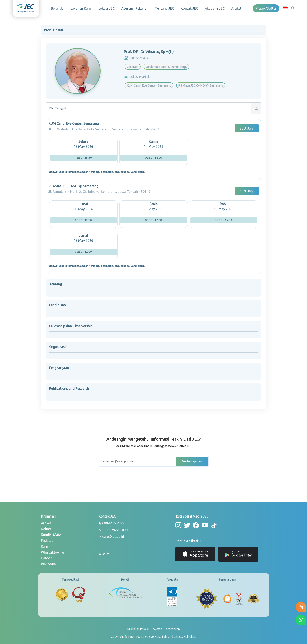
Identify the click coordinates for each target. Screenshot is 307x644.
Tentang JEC (165, 8)
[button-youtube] (203, 524)
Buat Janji (247, 127)
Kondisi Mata (51, 533)
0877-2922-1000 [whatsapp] (113, 529)
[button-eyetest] (301, 607)
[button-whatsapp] (301, 620)
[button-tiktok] (212, 524)
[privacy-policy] (139, 629)
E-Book (46, 557)
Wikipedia (48, 563)
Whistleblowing (52, 551)
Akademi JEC (215, 8)
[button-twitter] (186, 524)
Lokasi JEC (106, 8)
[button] (285, 8)
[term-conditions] (167, 629)
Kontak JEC (189, 8)
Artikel (236, 8)
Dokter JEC (49, 528)
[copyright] (154, 635)
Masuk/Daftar (266, 8)
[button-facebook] (195, 524)
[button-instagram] (178, 524)
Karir (45, 545)
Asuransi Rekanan (135, 8)
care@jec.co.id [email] (111, 536)
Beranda (57, 8)
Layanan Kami (81, 8)
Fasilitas (47, 539)
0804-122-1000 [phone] (112, 522)
